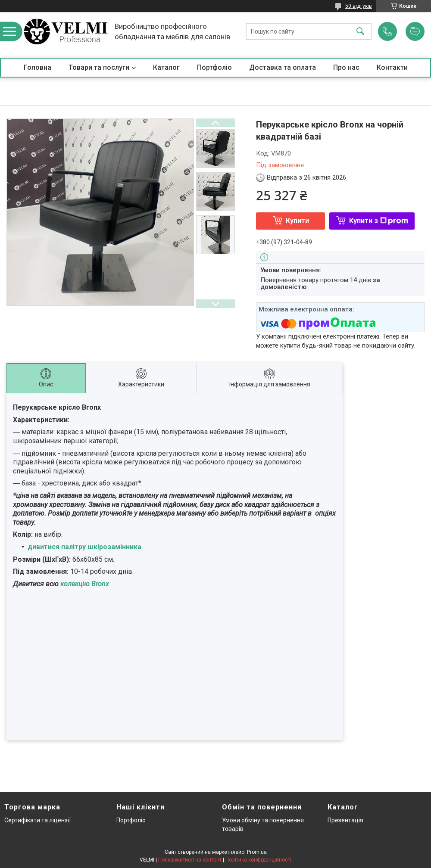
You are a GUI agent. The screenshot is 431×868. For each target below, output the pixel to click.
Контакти (392, 67)
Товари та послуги (99, 67)
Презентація (345, 820)
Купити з (379, 221)
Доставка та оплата (283, 67)
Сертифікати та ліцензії (37, 820)
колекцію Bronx (84, 584)
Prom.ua (257, 852)
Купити (297, 221)
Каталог (166, 67)
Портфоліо (214, 67)
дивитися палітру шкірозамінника (84, 547)
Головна (37, 67)
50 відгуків (359, 6)
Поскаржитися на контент (190, 860)
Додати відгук (415, 31)
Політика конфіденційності (258, 860)
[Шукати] (360, 32)
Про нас (346, 67)
